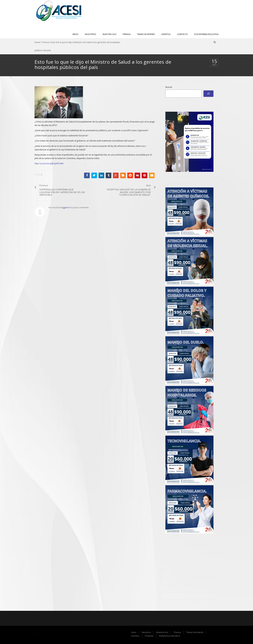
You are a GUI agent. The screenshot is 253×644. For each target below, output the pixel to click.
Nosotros (91, 34)
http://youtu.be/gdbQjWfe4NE (49, 163)
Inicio (76, 34)
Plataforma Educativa (206, 34)
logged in (65, 207)
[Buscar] (208, 94)
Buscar (169, 87)
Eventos (166, 34)
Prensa (127, 34)
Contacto (182, 34)
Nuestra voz (109, 34)
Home (37, 42)
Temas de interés (146, 34)
